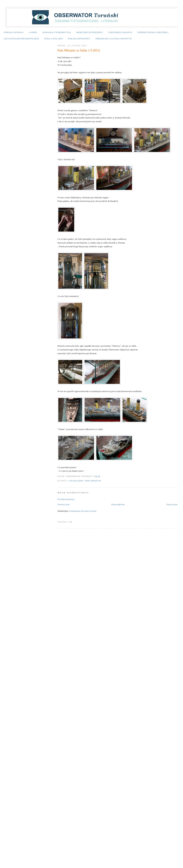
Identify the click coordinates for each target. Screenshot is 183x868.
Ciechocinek (76, 481)
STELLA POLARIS (53, 39)
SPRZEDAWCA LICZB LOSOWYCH (113, 39)
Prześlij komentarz (66, 499)
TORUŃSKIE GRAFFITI (120, 32)
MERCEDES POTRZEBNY (90, 32)
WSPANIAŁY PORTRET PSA (57, 32)
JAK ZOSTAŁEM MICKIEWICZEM (21, 39)
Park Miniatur (93, 481)
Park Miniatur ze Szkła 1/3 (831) (79, 50)
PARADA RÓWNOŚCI (79, 39)
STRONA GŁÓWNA (14, 32)
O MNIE (33, 32)
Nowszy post (63, 504)
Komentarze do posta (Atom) (83, 511)
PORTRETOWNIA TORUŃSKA (153, 32)
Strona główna (118, 504)
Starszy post (172, 504)
